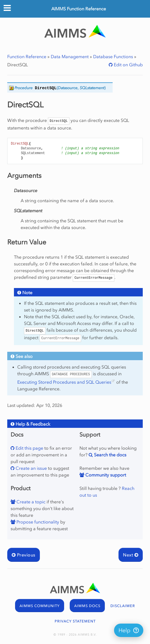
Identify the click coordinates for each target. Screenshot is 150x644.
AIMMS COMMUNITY (40, 606)
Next (131, 555)
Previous (24, 555)
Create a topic (30, 502)
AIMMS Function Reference (79, 9)
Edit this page (29, 448)
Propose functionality (37, 522)
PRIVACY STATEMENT (75, 621)
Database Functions (113, 56)
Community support (105, 475)
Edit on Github (128, 65)
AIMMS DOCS (87, 606)
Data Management (70, 56)
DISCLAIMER (123, 606)
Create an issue (31, 468)
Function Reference (27, 56)
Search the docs (110, 455)
